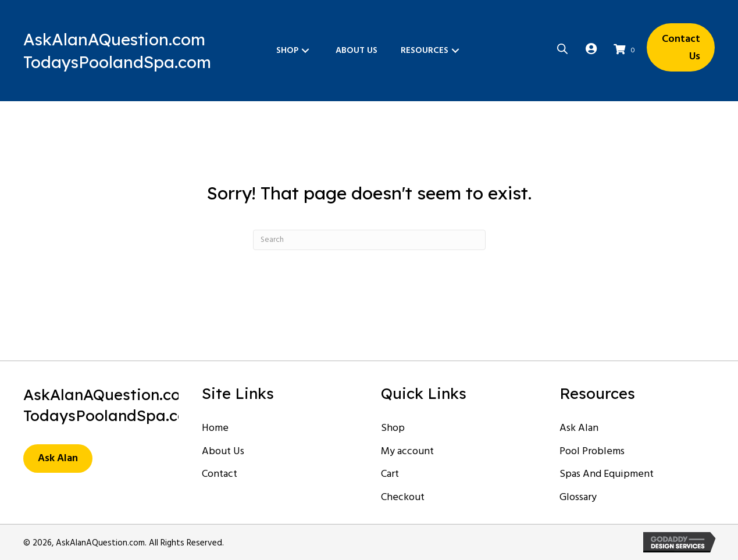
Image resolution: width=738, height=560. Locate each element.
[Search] (369, 240)
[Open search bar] (562, 48)
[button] (305, 50)
